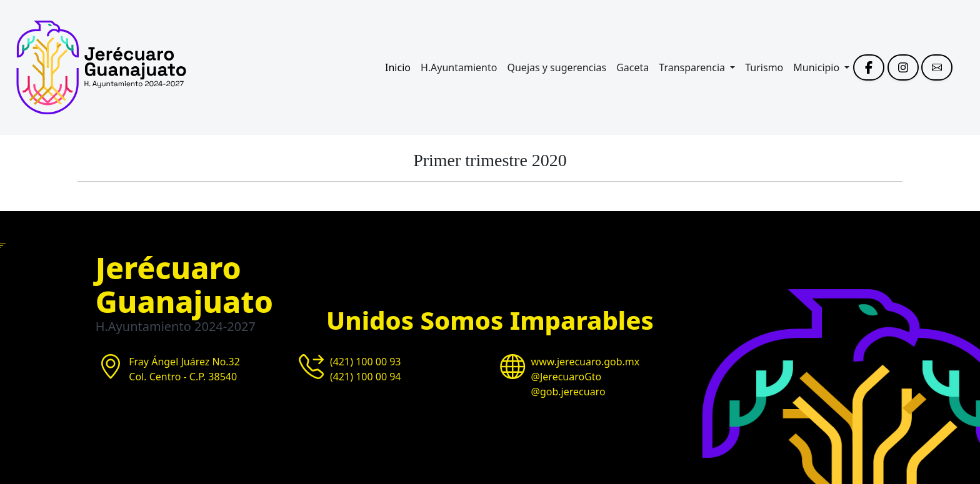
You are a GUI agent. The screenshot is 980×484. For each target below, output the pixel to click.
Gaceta (632, 67)
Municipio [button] (817, 67)
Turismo (764, 67)
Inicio (398, 67)
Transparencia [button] (693, 67)
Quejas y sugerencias (557, 67)
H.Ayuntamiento (459, 67)
